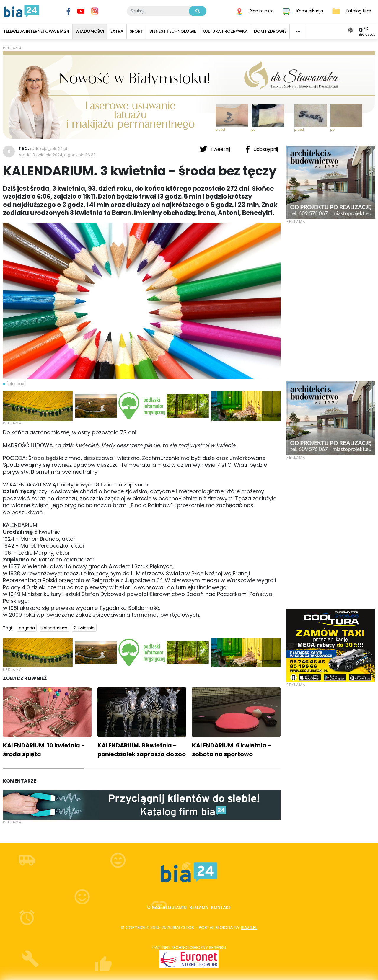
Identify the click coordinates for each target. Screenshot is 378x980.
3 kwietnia (84, 628)
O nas (154, 907)
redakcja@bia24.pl (49, 149)
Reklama (199, 907)
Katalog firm (359, 11)
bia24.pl (249, 927)
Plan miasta (262, 11)
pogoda (27, 628)
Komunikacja (310, 11)
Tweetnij (216, 149)
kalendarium (54, 628)
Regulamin (175, 907)
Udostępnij (262, 149)
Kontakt (221, 907)
